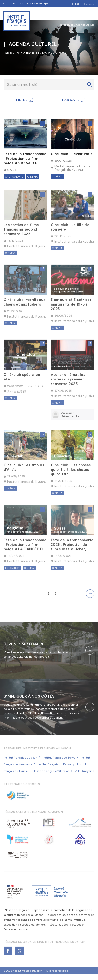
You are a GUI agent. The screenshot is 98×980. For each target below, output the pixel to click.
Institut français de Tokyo (59, 762)
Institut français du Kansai (55, 769)
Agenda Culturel (86, 25)
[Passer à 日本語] (76, 4)
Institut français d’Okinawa (52, 775)
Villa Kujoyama (84, 775)
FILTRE (25, 100)
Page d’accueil (65, 25)
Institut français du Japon (20, 762)
